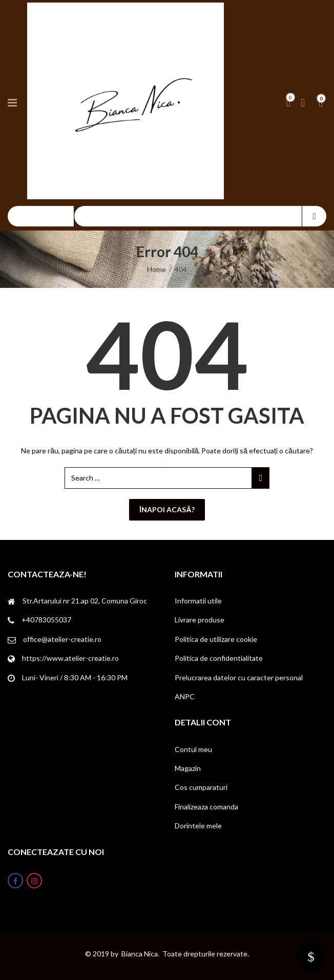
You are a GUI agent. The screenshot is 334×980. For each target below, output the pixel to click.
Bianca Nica (140, 954)
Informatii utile (198, 601)
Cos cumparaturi (201, 787)
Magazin (188, 768)
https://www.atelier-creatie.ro (70, 658)
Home (156, 269)
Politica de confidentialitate (219, 658)
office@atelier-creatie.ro (62, 639)
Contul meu (193, 749)
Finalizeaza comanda (206, 807)
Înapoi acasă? (167, 509)
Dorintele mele (198, 826)
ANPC (185, 696)
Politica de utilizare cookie (216, 639)
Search (314, 216)
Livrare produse (200, 620)
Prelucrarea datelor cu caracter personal (239, 677)
